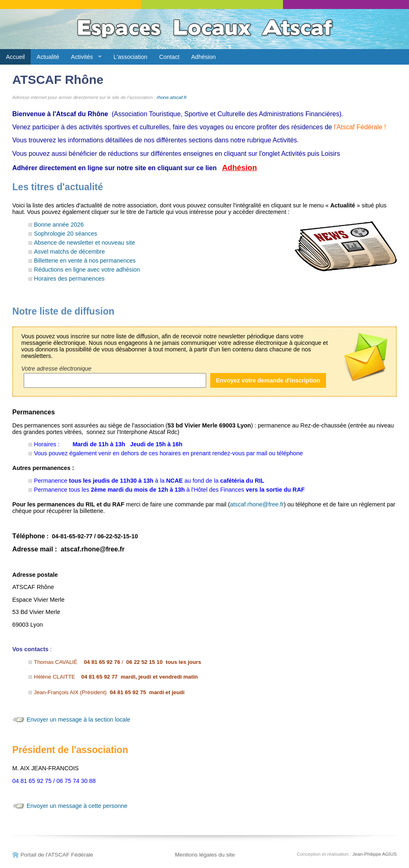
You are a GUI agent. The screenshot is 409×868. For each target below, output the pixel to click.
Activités (82, 57)
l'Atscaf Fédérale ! (360, 127)
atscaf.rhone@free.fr (257, 504)
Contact (169, 57)
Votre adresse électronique (56, 369)
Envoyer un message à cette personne (77, 806)
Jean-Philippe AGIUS (375, 854)
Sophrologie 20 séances (65, 234)
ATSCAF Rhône (58, 80)
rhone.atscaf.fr (172, 97)
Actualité (48, 57)
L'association (131, 57)
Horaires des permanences (69, 279)
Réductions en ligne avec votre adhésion (87, 270)
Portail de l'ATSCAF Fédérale (57, 855)
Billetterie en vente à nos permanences (85, 261)
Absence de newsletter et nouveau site (84, 243)
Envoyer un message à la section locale (79, 720)
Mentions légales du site (205, 855)
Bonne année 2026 (59, 225)
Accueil (15, 57)
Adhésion (203, 57)
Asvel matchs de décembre (70, 252)
